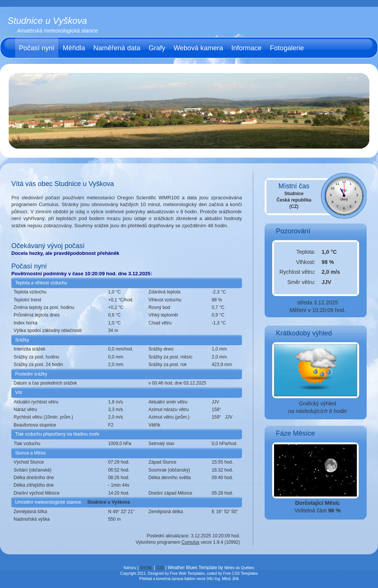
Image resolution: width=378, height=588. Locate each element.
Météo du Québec (239, 568)
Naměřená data (117, 48)
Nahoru (130, 568)
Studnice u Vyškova (47, 21)
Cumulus (190, 542)
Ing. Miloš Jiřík (227, 579)
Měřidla (74, 48)
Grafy (157, 48)
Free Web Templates (187, 573)
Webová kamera (198, 48)
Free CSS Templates (240, 573)
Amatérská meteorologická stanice (57, 31)
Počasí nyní (37, 48)
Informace (246, 48)
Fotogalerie (287, 48)
